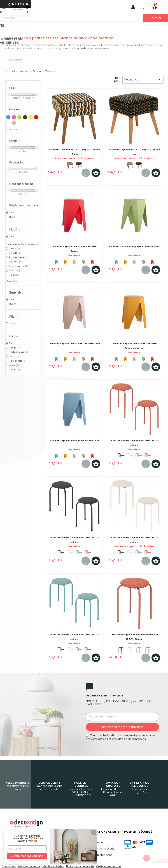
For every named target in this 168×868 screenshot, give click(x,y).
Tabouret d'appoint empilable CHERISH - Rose (74, 343)
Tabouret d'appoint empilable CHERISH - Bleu (74, 440)
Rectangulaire (18, 352)
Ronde (14, 348)
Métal (14, 270)
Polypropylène (19, 266)
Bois (13, 275)
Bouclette (16, 262)
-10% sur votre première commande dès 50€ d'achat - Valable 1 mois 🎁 (27, 838)
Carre (14, 356)
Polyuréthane (18, 257)
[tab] (84, 60)
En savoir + (16, 60)
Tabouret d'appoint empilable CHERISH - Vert (134, 246)
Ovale (14, 365)
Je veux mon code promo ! (27, 856)
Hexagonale (17, 361)
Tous (12, 212)
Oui (13, 217)
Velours (15, 253)
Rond (14, 370)
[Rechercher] (84, 18)
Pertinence (143, 80)
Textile (15, 249)
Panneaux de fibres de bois (22, 244)
